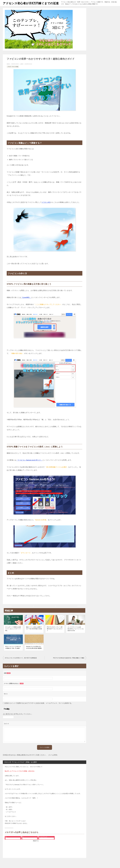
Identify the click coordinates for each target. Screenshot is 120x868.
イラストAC (46, 207)
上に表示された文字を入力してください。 (18, 718)
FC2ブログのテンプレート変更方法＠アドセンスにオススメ (55, 633)
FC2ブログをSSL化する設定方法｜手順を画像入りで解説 (69, 662)
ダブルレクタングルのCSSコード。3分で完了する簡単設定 (21, 662)
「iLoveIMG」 (26, 302)
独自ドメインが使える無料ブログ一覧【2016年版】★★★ (34, 632)
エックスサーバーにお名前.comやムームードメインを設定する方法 (76, 633)
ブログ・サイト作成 (13, 71)
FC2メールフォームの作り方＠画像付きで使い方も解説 (13, 652)
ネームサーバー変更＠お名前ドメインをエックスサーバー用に (13, 633)
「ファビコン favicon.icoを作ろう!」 (29, 464)
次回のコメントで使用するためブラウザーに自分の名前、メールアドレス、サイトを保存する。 (39, 707)
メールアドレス (43, 841)
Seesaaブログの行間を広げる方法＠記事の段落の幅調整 (34, 652)
